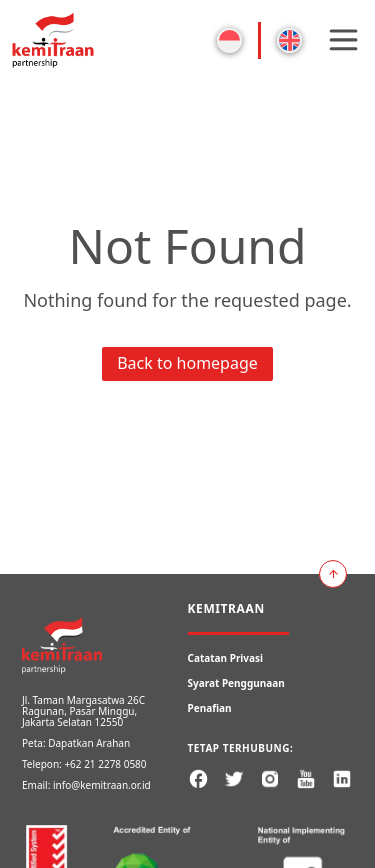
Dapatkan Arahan (89, 743)
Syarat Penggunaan (236, 683)
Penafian (210, 708)
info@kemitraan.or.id (102, 785)
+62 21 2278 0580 (105, 764)
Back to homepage (187, 363)
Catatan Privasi (226, 658)
